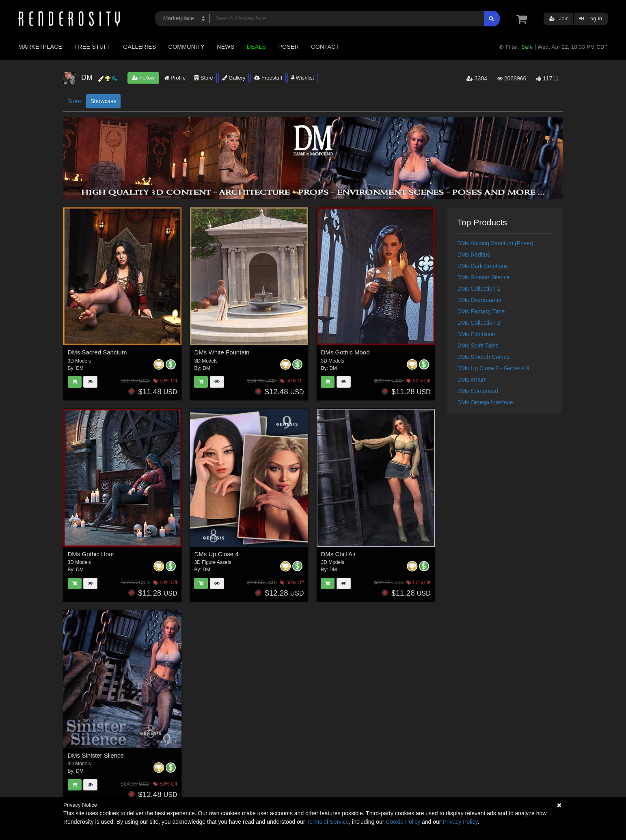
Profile (175, 78)
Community (187, 47)
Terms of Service (328, 822)
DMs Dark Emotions (483, 266)
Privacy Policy (460, 822)
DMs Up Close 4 (216, 554)
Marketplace (40, 47)
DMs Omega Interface (485, 402)
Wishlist (302, 78)
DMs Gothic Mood (345, 352)
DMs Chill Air (338, 554)
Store (204, 78)
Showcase (103, 101)
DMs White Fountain (222, 352)
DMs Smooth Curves (484, 357)
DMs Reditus (474, 255)
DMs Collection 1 (479, 289)
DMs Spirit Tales (478, 346)
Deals (257, 47)
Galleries (139, 47)
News (226, 47)
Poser (288, 47)
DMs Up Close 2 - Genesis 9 (493, 368)
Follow (143, 78)
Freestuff (268, 78)
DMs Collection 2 (479, 323)
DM (80, 368)
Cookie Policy (403, 822)
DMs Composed (478, 391)
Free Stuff (93, 47)
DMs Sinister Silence (96, 755)
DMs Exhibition (476, 334)
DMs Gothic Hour (91, 554)
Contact (325, 47)
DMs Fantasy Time (481, 311)
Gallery (234, 78)
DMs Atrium (472, 380)
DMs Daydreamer (480, 300)
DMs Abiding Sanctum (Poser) (496, 243)
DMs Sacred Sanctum (97, 352)
